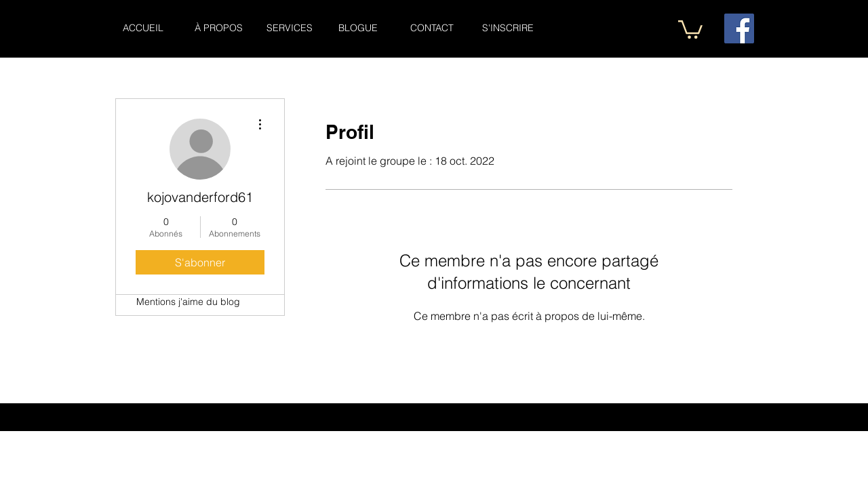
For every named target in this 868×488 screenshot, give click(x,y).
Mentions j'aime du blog (188, 302)
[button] (690, 28)
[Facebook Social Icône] (739, 28)
